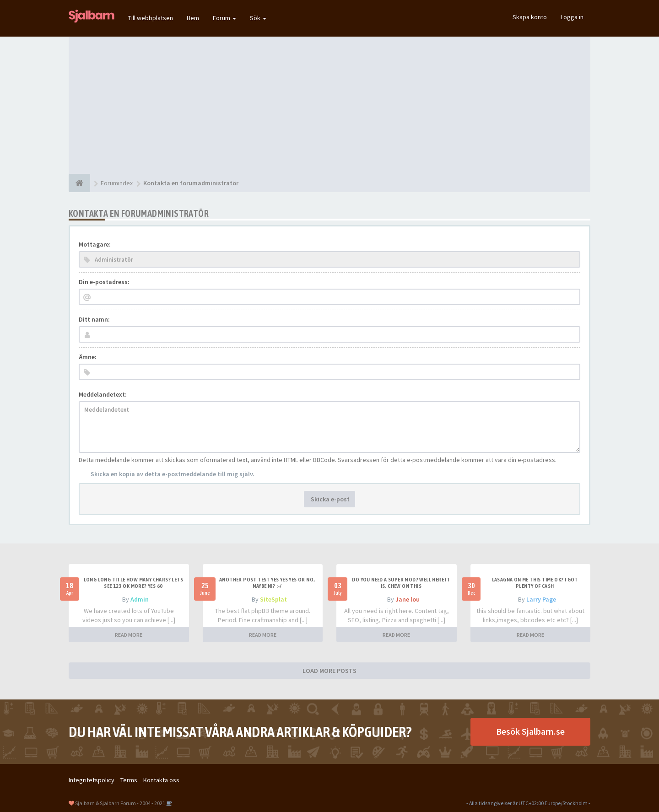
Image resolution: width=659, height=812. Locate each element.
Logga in (572, 17)
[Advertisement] (329, 105)
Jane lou (408, 599)
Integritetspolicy (92, 780)
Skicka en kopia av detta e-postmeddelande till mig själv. (173, 474)
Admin (140, 599)
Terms (129, 780)
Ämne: (88, 357)
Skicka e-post (329, 499)
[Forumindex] (79, 183)
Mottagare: (95, 244)
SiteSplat (273, 599)
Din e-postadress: (104, 282)
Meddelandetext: (103, 394)
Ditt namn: (94, 319)
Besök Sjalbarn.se (530, 731)
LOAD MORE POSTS (329, 671)
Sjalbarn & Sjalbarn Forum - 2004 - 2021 (120, 803)
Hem (193, 18)
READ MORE (129, 635)
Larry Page (541, 599)
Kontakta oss (161, 780)
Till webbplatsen (151, 18)
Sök (258, 18)
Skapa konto (530, 17)
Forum (224, 18)
